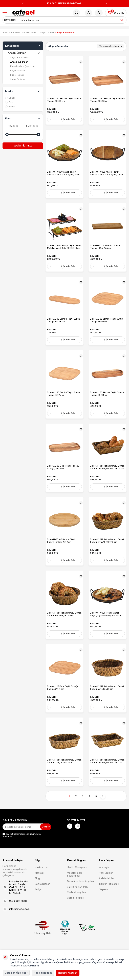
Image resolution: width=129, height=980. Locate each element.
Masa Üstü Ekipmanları (26, 32)
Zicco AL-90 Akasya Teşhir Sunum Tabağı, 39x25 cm (64, 100)
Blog (37, 890)
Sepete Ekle (69, 119)
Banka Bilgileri (42, 896)
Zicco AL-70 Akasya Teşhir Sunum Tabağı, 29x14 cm (107, 398)
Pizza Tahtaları (17, 75)
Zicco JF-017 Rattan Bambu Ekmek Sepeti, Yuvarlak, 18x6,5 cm (64, 622)
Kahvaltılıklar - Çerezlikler (23, 66)
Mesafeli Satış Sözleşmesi (75, 886)
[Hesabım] (89, 13)
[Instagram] (80, 839)
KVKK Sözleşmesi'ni (16, 846)
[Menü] (5, 13)
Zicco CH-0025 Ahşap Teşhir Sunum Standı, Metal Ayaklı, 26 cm (107, 174)
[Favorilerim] (76, 13)
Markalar (40, 884)
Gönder (45, 838)
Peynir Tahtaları (18, 71)
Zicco (10, 102)
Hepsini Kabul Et (68, 973)
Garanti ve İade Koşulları (80, 893)
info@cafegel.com (19, 921)
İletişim (38, 901)
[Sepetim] (116, 13)
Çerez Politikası (76, 909)
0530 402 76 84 (18, 913)
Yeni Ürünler (106, 884)
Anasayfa (7, 32)
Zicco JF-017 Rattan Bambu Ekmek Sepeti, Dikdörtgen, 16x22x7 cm (107, 772)
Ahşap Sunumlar (19, 62)
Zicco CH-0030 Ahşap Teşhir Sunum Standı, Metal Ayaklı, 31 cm (64, 174)
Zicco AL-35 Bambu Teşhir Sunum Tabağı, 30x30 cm (107, 324)
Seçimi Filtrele (23, 146)
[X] (70, 839)
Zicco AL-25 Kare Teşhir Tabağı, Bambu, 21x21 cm (63, 697)
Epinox (10, 98)
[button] (23, 3)
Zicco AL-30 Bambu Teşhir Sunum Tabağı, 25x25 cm (64, 398)
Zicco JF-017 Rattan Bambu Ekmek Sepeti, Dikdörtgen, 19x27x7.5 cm (107, 473)
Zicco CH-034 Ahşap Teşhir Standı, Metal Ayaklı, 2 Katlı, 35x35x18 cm (64, 249)
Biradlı (10, 107)
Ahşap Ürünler (47, 32)
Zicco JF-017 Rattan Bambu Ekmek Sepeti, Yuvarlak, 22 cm (107, 697)
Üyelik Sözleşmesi (77, 879)
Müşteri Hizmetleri (109, 896)
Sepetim (104, 901)
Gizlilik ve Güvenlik (77, 898)
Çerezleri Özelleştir (16, 973)
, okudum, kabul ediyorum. (22, 847)
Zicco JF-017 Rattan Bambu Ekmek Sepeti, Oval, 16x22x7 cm (64, 772)
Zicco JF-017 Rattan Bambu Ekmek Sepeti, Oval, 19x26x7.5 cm (107, 548)
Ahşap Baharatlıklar (19, 58)
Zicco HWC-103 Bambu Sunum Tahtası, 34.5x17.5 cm (105, 249)
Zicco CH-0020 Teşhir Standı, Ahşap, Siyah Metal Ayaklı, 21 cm (106, 622)
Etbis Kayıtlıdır (43, 940)
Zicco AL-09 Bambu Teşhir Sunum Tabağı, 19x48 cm (64, 324)
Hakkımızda (41, 879)
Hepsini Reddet (43, 973)
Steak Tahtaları (18, 79)
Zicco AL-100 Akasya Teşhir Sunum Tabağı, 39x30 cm (107, 100)
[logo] (24, 13)
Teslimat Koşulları (76, 904)
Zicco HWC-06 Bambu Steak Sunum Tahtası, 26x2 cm (61, 548)
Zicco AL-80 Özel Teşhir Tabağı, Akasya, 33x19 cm (63, 473)
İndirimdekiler (107, 890)
